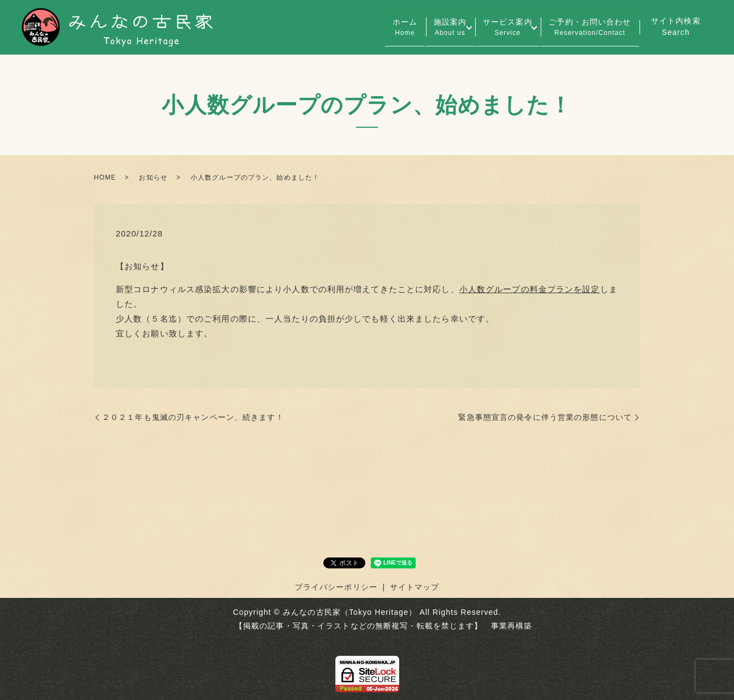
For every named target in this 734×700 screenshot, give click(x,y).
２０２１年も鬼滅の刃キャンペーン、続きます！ (193, 417)
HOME (105, 177)
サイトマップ (415, 587)
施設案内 (431, 28)
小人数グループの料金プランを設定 (530, 289)
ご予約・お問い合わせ (586, 28)
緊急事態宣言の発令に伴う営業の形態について (545, 417)
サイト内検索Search (676, 26)
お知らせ (153, 177)
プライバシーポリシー (336, 587)
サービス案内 (497, 28)
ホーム (379, 28)
